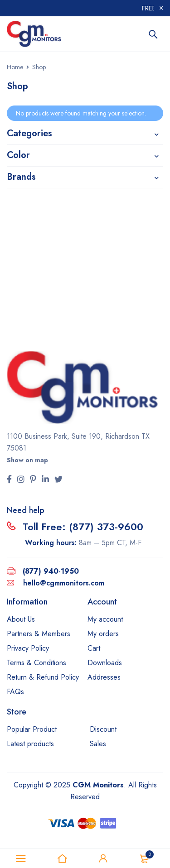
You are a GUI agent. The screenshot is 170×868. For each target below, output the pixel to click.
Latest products (30, 744)
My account (105, 619)
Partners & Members (39, 634)
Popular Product (32, 729)
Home (15, 67)
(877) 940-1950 (51, 571)
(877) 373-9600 (106, 527)
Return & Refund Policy (43, 677)
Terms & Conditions (36, 663)
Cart (94, 648)
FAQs (15, 692)
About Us (21, 619)
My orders (103, 634)
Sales (98, 744)
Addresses (104, 677)
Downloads (105, 663)
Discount (103, 729)
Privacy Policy (28, 648)
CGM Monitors (98, 785)
